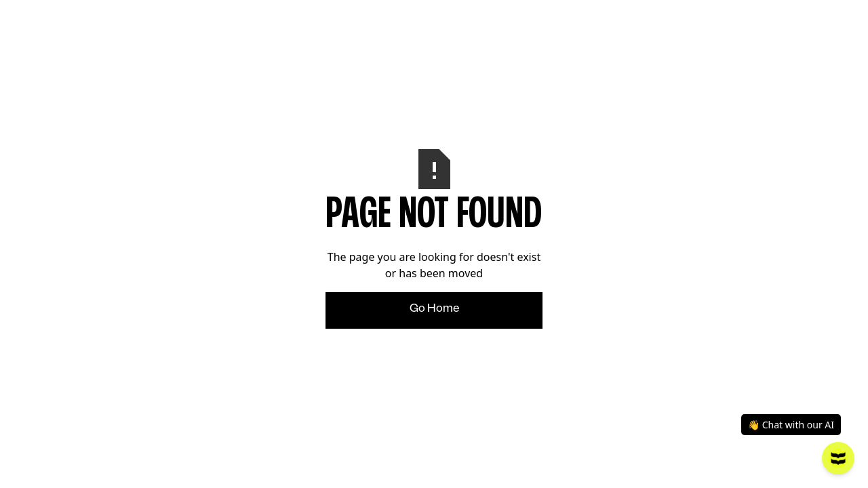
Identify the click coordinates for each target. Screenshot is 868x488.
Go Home (434, 310)
